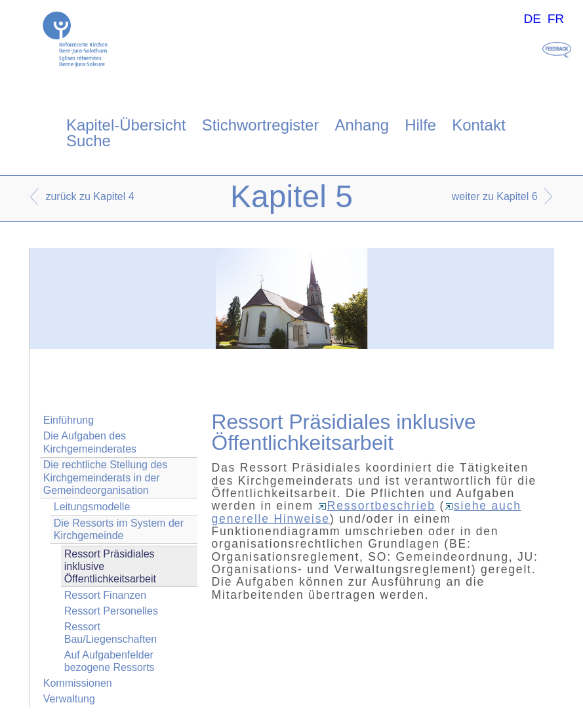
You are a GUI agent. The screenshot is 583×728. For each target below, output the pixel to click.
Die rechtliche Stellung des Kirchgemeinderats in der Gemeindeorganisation (105, 477)
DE (532, 19)
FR (556, 19)
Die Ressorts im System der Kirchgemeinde (119, 529)
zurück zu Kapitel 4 (90, 196)
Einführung (69, 420)
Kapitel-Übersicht (126, 125)
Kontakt (478, 125)
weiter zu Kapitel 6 (495, 196)
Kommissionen (78, 683)
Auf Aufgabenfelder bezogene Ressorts (110, 661)
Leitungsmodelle (92, 507)
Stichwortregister (261, 125)
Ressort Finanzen (105, 595)
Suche (89, 141)
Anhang (362, 125)
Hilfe (420, 125)
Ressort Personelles (111, 611)
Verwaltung (69, 699)
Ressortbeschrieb (377, 506)
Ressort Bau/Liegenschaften (111, 633)
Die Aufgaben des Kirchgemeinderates (90, 442)
